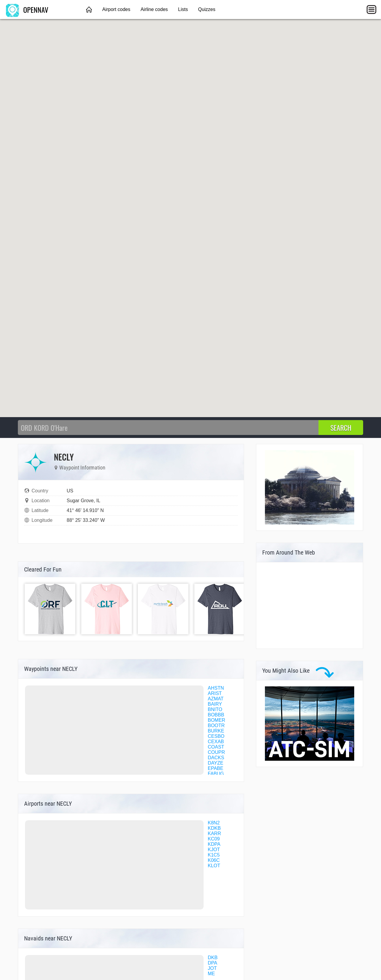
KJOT (214, 850)
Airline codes (154, 9)
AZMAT (216, 699)
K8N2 (214, 823)
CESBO (216, 736)
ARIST (215, 693)
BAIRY (215, 704)
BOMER (217, 720)
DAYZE (216, 763)
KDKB (214, 828)
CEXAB (216, 742)
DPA (213, 963)
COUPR (216, 752)
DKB (213, 958)
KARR (214, 833)
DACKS (216, 758)
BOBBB (216, 715)
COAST (216, 747)
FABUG (216, 774)
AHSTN (216, 688)
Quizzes (207, 9)
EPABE (216, 768)
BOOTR (216, 725)
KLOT (214, 866)
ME (211, 974)
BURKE (216, 731)
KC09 (214, 839)
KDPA (214, 844)
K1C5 (214, 855)
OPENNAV (27, 10)
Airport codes (116, 9)
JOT (212, 968)
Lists (183, 9)
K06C (214, 860)
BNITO (215, 709)
